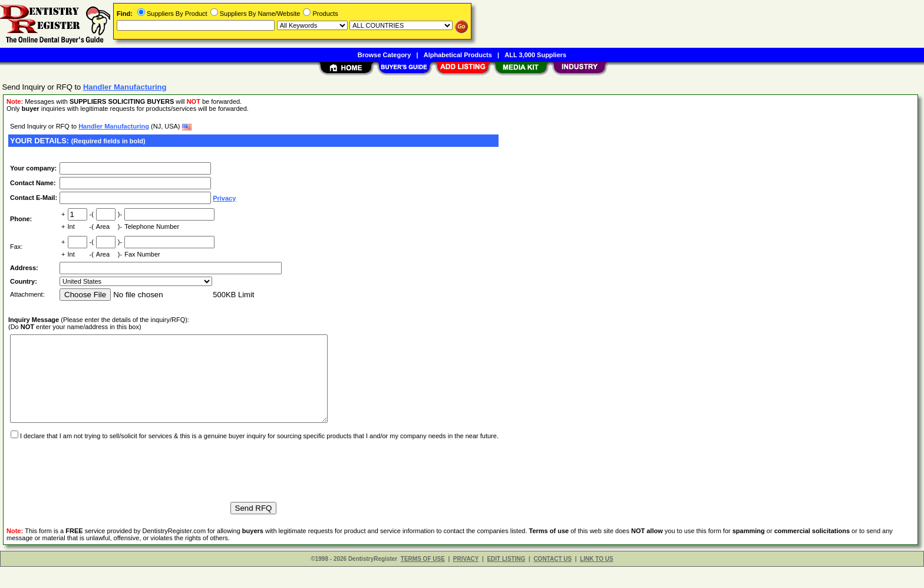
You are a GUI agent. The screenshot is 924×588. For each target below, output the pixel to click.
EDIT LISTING (506, 580)
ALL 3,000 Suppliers (535, 55)
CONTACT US (552, 580)
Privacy (224, 198)
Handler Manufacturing (114, 126)
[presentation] (98, 487)
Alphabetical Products (458, 55)
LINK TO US (596, 580)
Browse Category (384, 55)
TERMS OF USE (423, 580)
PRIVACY (466, 580)
